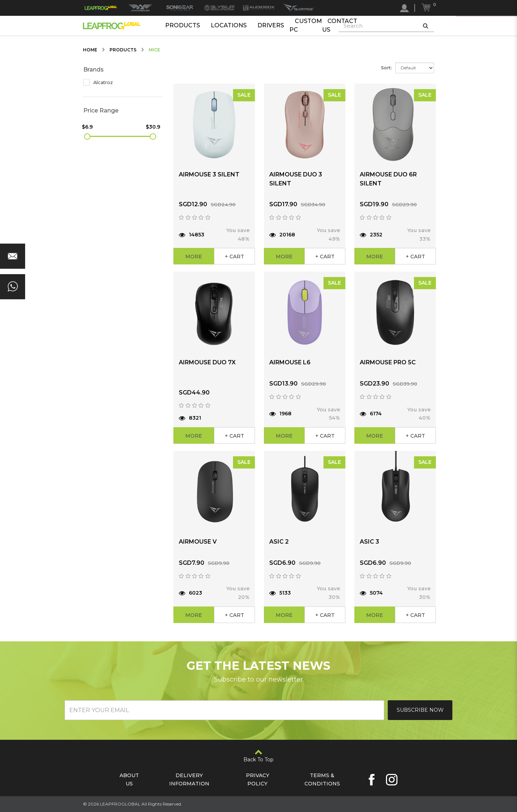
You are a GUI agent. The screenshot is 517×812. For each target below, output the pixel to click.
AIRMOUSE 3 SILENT (209, 174)
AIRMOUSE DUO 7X (207, 362)
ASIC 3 (369, 542)
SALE (244, 95)
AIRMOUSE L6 (290, 362)
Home (90, 50)
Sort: (386, 68)
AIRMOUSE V (198, 542)
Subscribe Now (420, 710)
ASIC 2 (279, 542)
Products (183, 25)
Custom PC (306, 26)
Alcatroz (98, 82)
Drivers (271, 25)
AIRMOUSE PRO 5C (388, 362)
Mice (154, 50)
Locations (229, 25)
